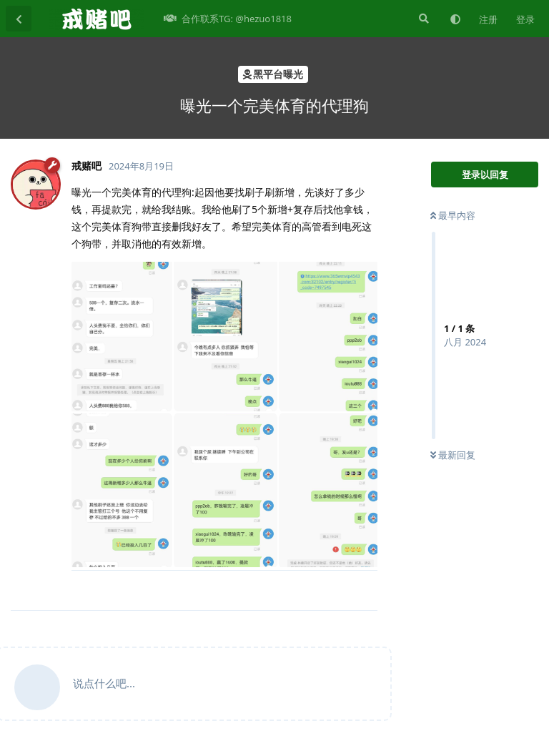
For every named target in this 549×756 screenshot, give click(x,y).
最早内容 (453, 215)
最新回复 (453, 455)
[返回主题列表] (19, 19)
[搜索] (422, 19)
